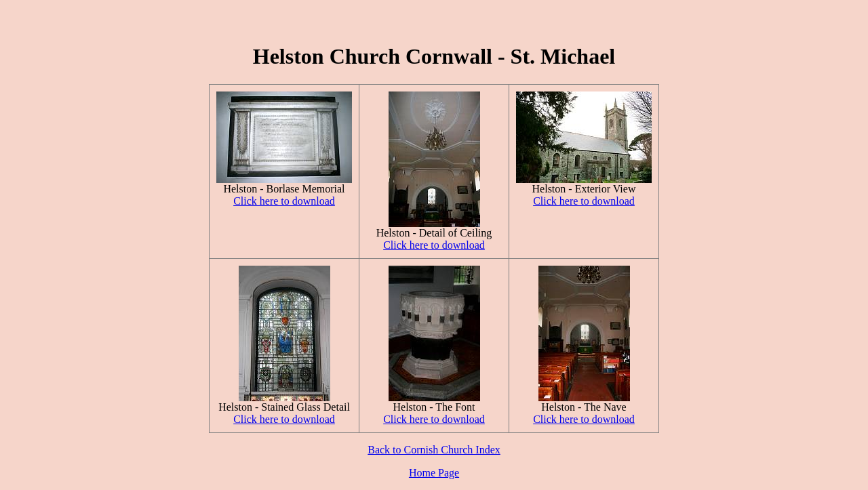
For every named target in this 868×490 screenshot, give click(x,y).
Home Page (434, 473)
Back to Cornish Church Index (434, 450)
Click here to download (284, 201)
